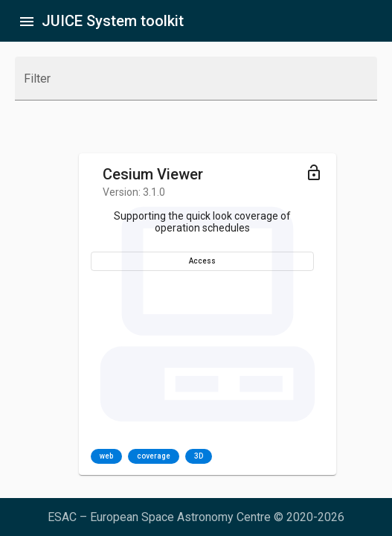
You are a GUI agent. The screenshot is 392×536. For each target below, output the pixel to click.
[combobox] (196, 85)
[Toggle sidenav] (27, 21)
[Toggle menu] (314, 172)
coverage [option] (154, 456)
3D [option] (199, 456)
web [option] (106, 456)
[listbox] (151, 456)
